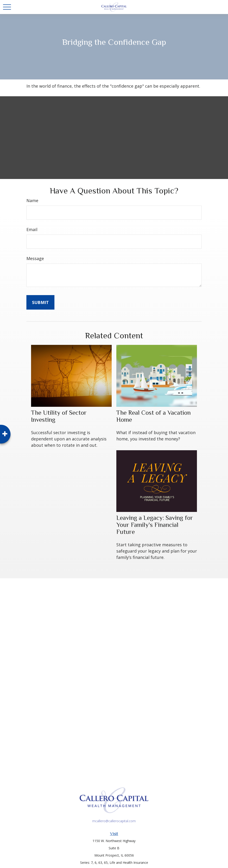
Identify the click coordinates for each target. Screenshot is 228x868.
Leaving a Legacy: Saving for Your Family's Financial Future (155, 525)
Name (32, 200)
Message (35, 258)
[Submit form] (40, 302)
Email (32, 229)
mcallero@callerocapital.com (114, 821)
